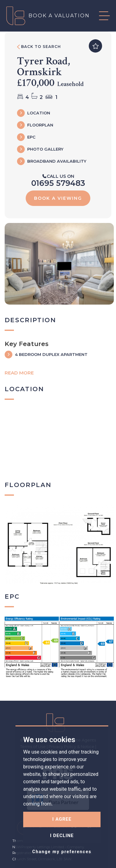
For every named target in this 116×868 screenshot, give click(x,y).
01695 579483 (58, 183)
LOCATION (39, 113)
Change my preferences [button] (62, 852)
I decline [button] (62, 836)
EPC (31, 137)
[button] (100, 16)
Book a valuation (59, 16)
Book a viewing (58, 198)
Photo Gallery (45, 149)
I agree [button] (62, 819)
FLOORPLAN (40, 125)
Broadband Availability (57, 161)
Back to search (39, 47)
